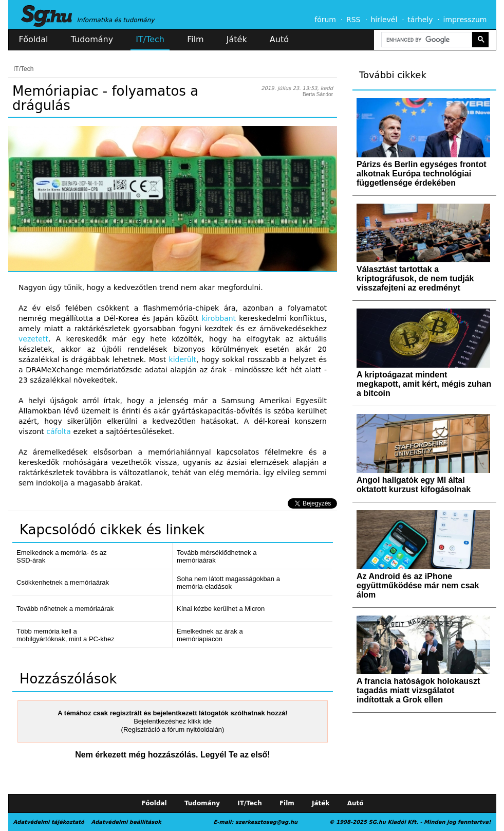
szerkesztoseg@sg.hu (266, 822)
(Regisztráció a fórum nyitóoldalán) (173, 729)
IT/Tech (150, 39)
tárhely (420, 20)
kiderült (183, 359)
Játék (237, 39)
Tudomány (92, 39)
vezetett (33, 339)
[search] (426, 40)
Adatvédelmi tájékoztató (49, 822)
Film (195, 39)
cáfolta (59, 431)
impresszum (465, 20)
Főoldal (34, 39)
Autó (279, 39)
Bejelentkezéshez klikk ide (173, 721)
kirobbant (219, 318)
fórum (325, 20)
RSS (353, 20)
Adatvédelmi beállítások (126, 822)
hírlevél (384, 20)
